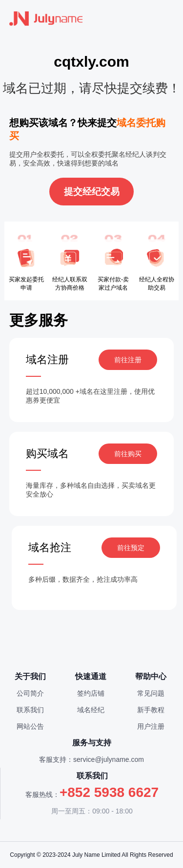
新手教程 (151, 710)
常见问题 (151, 693)
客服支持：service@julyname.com (91, 759)
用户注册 (151, 726)
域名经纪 (91, 710)
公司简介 (30, 693)
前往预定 (131, 548)
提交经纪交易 (92, 192)
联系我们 (30, 710)
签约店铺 (91, 693)
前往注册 (128, 360)
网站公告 (30, 726)
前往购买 (128, 454)
